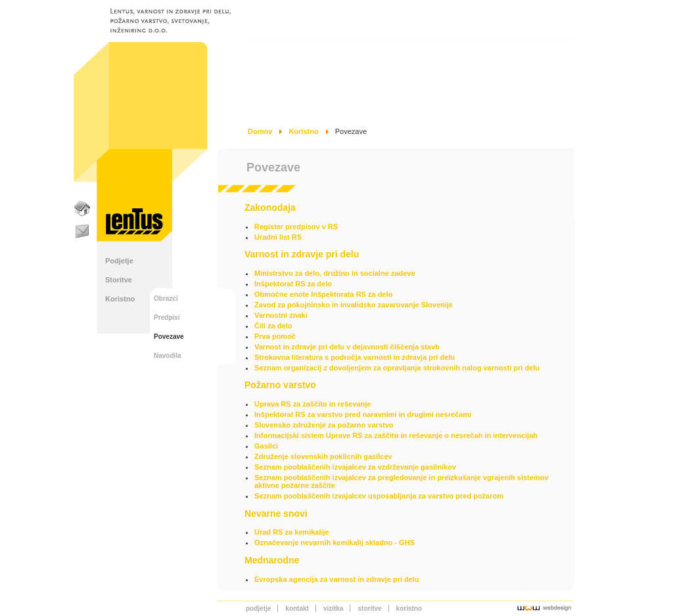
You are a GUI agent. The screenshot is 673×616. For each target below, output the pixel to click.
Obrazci (166, 298)
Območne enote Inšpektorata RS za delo (323, 294)
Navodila (168, 356)
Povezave (169, 337)
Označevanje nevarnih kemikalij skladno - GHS (335, 542)
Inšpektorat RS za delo (293, 284)
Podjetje (119, 261)
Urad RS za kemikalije (292, 532)
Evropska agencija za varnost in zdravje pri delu (337, 579)
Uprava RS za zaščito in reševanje (313, 404)
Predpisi (167, 318)
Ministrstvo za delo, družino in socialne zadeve (335, 273)
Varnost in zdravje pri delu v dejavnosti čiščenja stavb (347, 347)
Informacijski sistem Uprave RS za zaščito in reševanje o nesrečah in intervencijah (396, 435)
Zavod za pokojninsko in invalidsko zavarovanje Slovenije (354, 305)
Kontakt (297, 608)
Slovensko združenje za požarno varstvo (324, 425)
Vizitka (334, 608)
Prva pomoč (275, 336)
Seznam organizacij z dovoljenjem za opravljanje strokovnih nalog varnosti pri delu (397, 368)
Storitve (119, 280)
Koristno (120, 299)
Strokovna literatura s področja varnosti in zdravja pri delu (355, 357)
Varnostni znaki (281, 315)
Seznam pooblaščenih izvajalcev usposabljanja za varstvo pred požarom (379, 496)
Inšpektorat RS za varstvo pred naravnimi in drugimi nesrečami (363, 414)
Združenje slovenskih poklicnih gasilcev (323, 456)
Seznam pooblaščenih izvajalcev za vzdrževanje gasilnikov (355, 467)
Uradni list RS (278, 237)
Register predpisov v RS (296, 227)
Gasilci (266, 446)
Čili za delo (273, 326)
